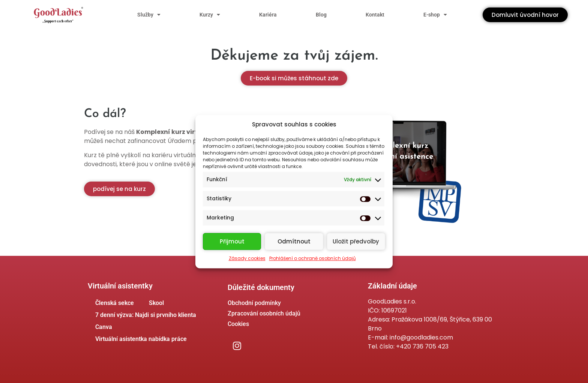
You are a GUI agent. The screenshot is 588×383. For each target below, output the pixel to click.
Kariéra (268, 15)
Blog (321, 15)
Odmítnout (294, 241)
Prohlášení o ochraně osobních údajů (313, 258)
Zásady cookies (247, 258)
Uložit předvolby (356, 241)
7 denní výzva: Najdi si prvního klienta (146, 315)
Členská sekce (115, 303)
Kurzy (210, 15)
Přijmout (232, 241)
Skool (156, 303)
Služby (149, 15)
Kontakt (375, 15)
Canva (104, 327)
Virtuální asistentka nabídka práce (141, 339)
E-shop (435, 15)
